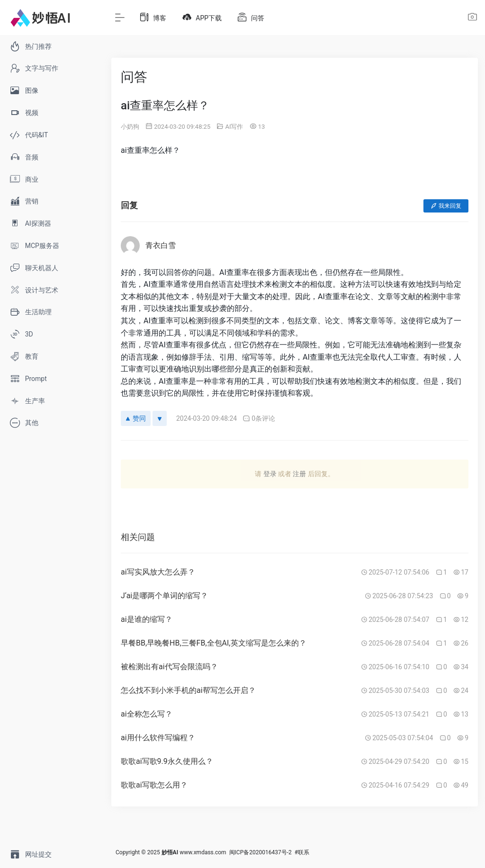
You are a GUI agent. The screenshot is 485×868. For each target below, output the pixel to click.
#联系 (302, 852)
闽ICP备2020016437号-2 (260, 852)
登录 (270, 474)
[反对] (160, 418)
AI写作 (234, 127)
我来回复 (446, 206)
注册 (299, 474)
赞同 (136, 418)
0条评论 (259, 419)
